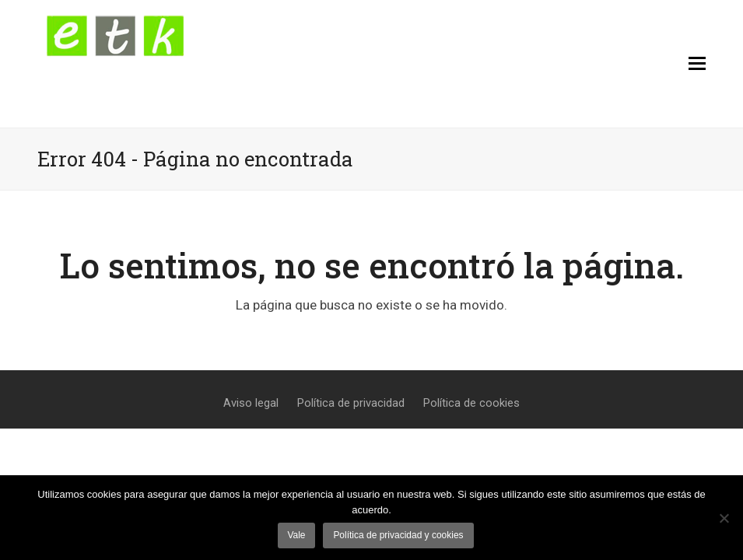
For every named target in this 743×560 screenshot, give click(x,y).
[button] (697, 64)
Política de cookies (471, 403)
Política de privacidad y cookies (398, 535)
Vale (296, 535)
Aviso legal (251, 403)
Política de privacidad (351, 403)
